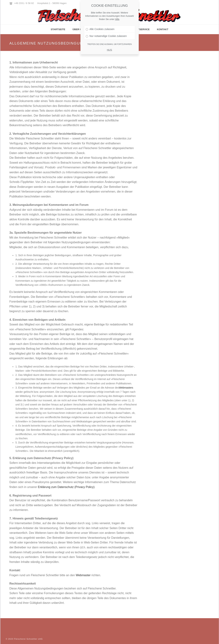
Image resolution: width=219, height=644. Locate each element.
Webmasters (126, 388)
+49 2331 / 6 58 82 (24, 3)
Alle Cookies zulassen (100, 29)
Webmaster (83, 575)
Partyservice (141, 29)
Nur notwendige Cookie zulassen (106, 36)
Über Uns (79, 29)
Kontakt (163, 29)
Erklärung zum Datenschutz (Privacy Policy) (66, 487)
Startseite (58, 29)
